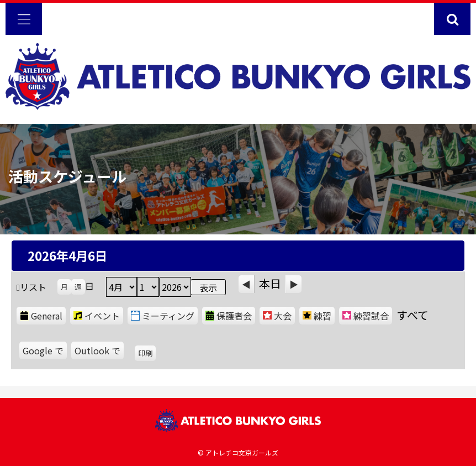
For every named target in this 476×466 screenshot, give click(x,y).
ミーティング (163, 316)
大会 (277, 316)
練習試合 (366, 316)
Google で (45, 352)
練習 (317, 316)
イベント (97, 316)
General (41, 316)
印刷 (147, 354)
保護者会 (229, 316)
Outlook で (99, 352)
